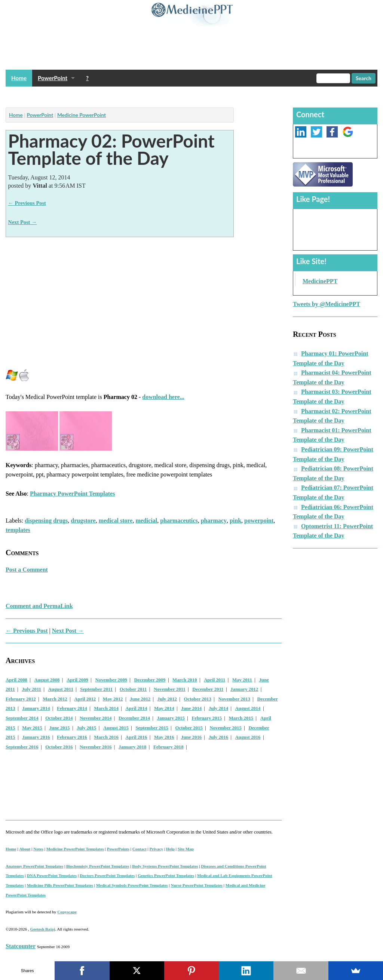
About (25, 849)
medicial (146, 521)
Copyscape (67, 912)
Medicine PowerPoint (82, 115)
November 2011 (170, 689)
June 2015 (59, 728)
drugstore (83, 521)
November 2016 (96, 747)
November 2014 (96, 718)
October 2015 (189, 728)
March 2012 (55, 699)
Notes (38, 849)
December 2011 (208, 689)
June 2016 (191, 737)
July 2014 (218, 708)
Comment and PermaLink (39, 606)
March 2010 (185, 680)
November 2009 (111, 680)
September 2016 (22, 747)
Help (170, 849)
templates (18, 530)
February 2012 (21, 699)
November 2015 (225, 728)
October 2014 (59, 718)
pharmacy (214, 521)
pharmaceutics (179, 521)
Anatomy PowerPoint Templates (34, 866)
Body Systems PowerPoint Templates (165, 866)
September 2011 (96, 689)
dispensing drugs (46, 521)
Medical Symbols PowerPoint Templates (132, 885)
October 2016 (59, 747)
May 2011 (242, 680)
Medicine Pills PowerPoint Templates (60, 885)
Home (19, 78)
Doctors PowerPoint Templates (107, 875)
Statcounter (21, 946)
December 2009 (150, 680)
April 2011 (215, 680)
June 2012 (140, 699)
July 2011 (31, 689)
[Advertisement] (142, 95)
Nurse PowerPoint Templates (197, 885)
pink (235, 521)
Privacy (157, 849)
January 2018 (132, 747)
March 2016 (106, 737)
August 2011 (61, 689)
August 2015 (116, 728)
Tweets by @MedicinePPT (327, 304)
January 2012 (244, 689)
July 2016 (218, 737)
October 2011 (133, 689)
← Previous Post (27, 203)
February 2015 (207, 718)
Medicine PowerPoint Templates (75, 849)
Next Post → (23, 222)
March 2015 (241, 718)
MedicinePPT (320, 281)
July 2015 (86, 728)
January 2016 (36, 737)
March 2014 (106, 708)
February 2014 (72, 708)
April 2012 (85, 699)
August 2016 (248, 737)
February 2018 (168, 747)
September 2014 (22, 718)
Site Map (186, 849)
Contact (140, 849)
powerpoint (259, 521)
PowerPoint (53, 78)
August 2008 (47, 680)
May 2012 (113, 699)
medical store (116, 521)
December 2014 (134, 718)
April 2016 (136, 737)
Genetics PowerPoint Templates (166, 875)
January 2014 (36, 708)
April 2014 (136, 708)
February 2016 (72, 737)
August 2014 (248, 708)
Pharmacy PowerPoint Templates (73, 494)
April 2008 (16, 680)
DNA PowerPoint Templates (52, 875)
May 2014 (164, 708)
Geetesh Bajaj (42, 929)
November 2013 (234, 699)
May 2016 (164, 737)
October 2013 (198, 699)
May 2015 (32, 728)
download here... (163, 397)
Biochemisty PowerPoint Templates (98, 866)
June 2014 (191, 708)
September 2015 (152, 728)
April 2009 (77, 680)
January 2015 (171, 718)
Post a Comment (27, 570)
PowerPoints (118, 849)
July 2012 (167, 699)
